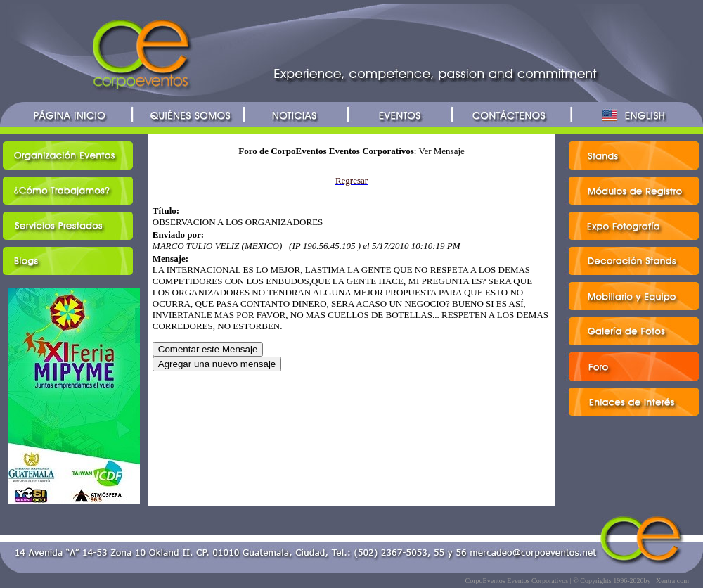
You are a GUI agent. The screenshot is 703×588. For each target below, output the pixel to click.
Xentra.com (672, 581)
